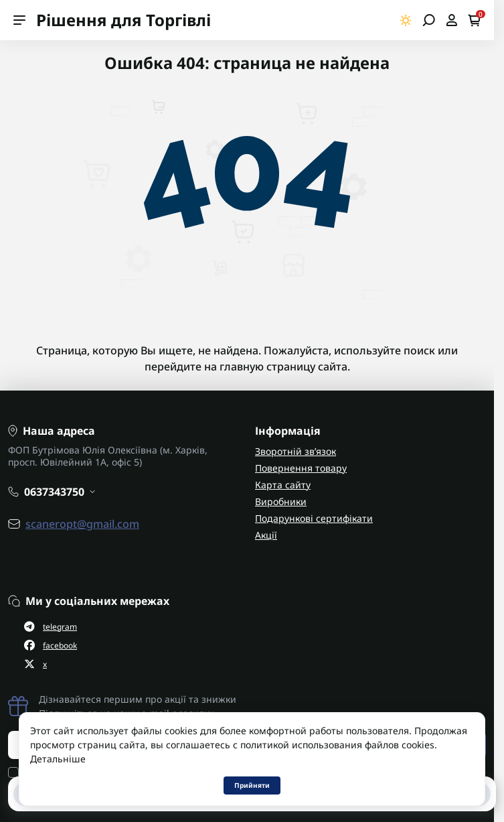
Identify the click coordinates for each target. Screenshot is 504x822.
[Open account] (451, 20)
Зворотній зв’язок (296, 451)
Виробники (281, 501)
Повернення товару (301, 468)
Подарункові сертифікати (314, 518)
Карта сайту (283, 485)
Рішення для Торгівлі (123, 20)
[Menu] (19, 20)
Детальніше (58, 759)
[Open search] (429, 20)
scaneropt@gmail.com (82, 524)
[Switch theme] (406, 20)
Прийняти (252, 785)
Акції (266, 535)
